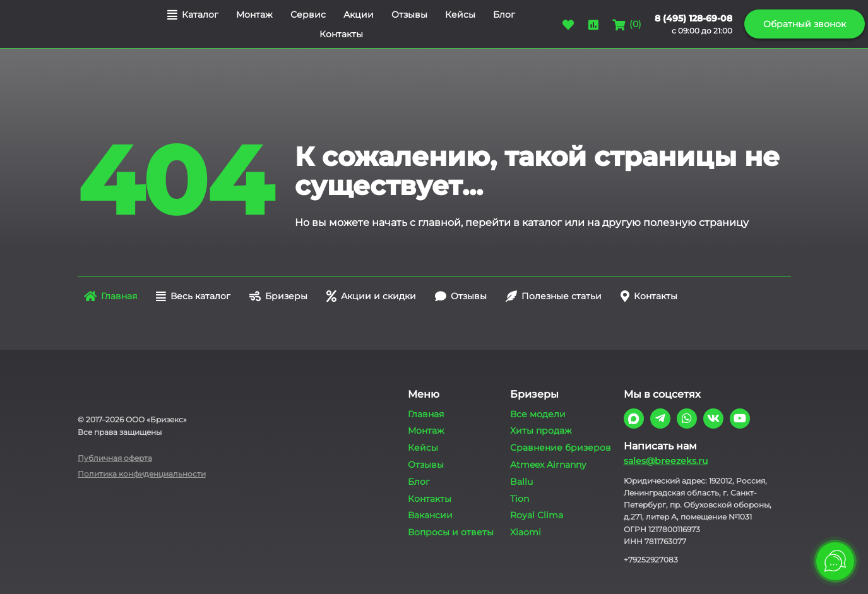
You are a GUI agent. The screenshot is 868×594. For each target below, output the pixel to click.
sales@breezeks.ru (666, 461)
